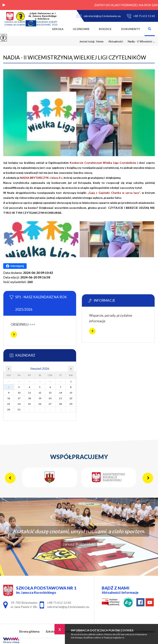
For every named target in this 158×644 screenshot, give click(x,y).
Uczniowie (81, 29)
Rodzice (105, 29)
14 (60, 393)
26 (40, 404)
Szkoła (58, 29)
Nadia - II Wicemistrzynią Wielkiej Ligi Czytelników (75, 57)
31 (19, 409)
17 (19, 398)
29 (71, 404)
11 (29, 393)
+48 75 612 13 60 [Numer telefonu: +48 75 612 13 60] (59, 603)
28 (60, 404)
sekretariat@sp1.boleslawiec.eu (99, 16)
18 (29, 398)
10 (19, 393)
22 (71, 398)
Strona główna (43, 29)
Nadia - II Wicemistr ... (139, 41)
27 (50, 404)
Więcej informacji (14, 335)
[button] (4, 5)
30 (9, 409)
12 (40, 393)
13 (50, 393)
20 (50, 398)
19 (40, 398)
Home (100, 41)
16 (9, 398)
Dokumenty (131, 29)
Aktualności (113, 41)
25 (29, 404)
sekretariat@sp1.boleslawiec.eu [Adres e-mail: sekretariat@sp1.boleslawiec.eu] (68, 607)
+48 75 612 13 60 (141, 16)
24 (19, 404)
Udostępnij (15, 266)
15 (71, 393)
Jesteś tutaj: (88, 41)
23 (9, 404)
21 (60, 398)
